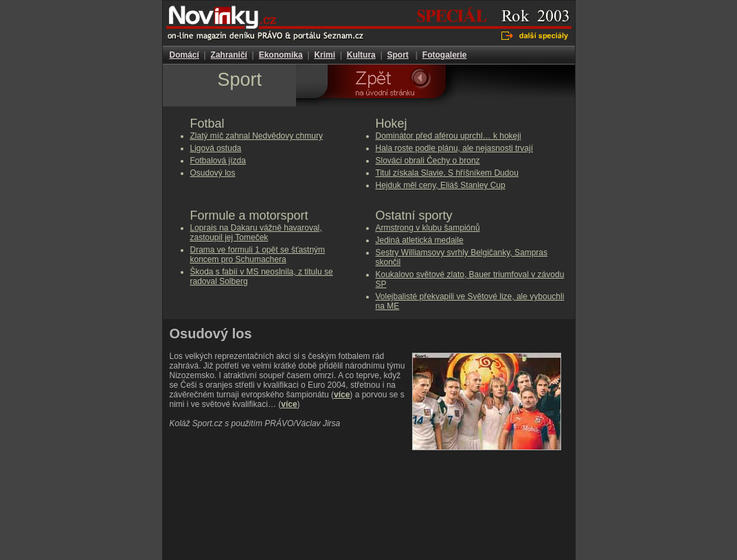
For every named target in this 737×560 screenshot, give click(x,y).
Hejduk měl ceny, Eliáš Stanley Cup (441, 185)
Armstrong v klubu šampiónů (428, 228)
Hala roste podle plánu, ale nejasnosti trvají (454, 148)
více (342, 395)
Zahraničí (229, 55)
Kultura (361, 55)
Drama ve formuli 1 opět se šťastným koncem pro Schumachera (258, 255)
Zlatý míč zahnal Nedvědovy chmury (257, 136)
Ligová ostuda (216, 148)
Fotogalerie (445, 55)
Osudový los (213, 173)
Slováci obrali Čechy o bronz (428, 161)
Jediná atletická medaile (420, 240)
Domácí (184, 55)
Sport (397, 55)
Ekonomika (281, 55)
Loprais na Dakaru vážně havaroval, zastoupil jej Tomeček (256, 233)
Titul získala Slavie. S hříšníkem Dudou (447, 173)
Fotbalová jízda (218, 161)
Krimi (325, 55)
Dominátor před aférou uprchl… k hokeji (449, 136)
